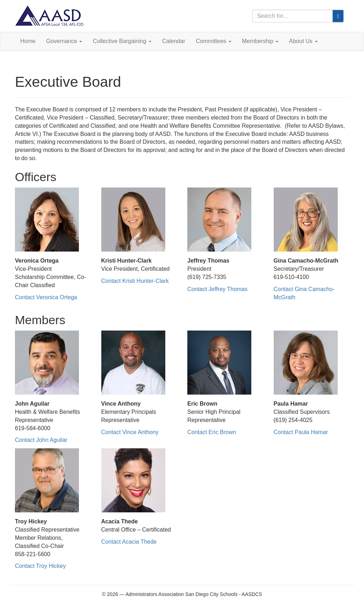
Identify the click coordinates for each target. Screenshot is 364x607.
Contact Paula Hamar (301, 432)
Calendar (174, 41)
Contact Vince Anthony (130, 432)
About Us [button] (303, 41)
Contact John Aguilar (41, 440)
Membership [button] (260, 41)
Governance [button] (64, 41)
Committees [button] (214, 41)
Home (28, 41)
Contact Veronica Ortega (46, 297)
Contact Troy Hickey (40, 566)
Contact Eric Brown (212, 432)
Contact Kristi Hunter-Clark (135, 281)
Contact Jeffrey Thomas (217, 289)
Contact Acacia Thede (129, 542)
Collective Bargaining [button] (122, 41)
